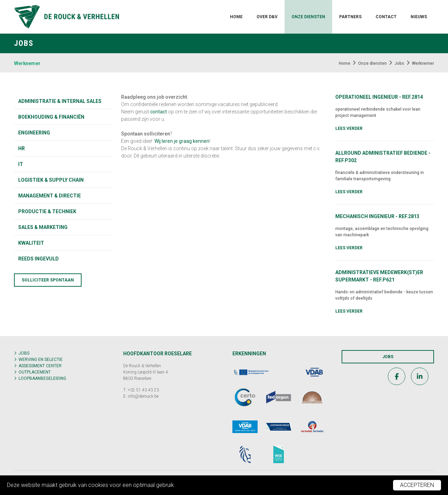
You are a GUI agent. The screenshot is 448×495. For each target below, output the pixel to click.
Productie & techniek (47, 211)
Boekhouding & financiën (51, 117)
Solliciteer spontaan (48, 280)
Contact (386, 17)
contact (159, 112)
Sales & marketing (43, 227)
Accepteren (417, 485)
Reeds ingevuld (38, 259)
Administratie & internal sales (60, 101)
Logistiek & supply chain (51, 180)
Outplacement (35, 372)
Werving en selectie (41, 360)
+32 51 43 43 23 (143, 390)
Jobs (24, 353)
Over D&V (267, 17)
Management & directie (50, 196)
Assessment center (40, 366)
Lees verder (349, 128)
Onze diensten (308, 17)
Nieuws (419, 17)
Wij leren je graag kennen (182, 141)
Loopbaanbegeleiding (42, 378)
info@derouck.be (143, 396)
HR (22, 148)
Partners (350, 17)
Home (236, 17)
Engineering (34, 133)
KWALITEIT (31, 243)
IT (21, 164)
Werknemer (27, 63)
